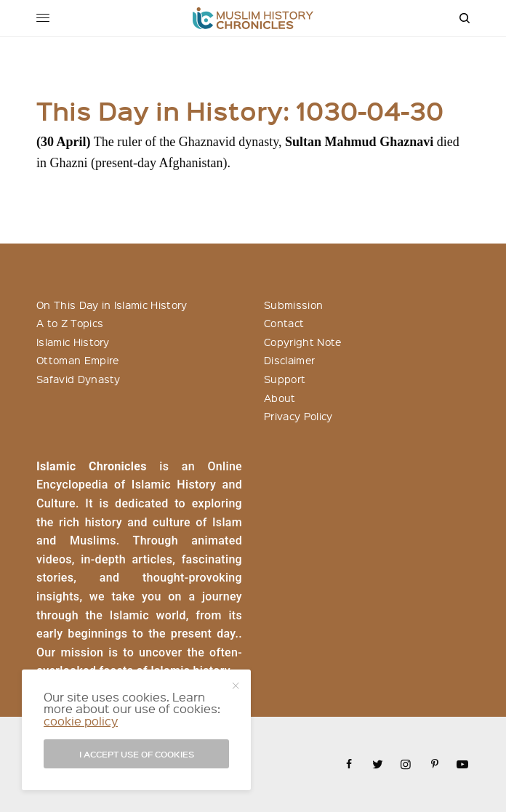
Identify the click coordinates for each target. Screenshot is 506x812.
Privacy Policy (298, 416)
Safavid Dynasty (79, 379)
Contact (284, 323)
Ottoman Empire (77, 360)
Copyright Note (302, 342)
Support (285, 379)
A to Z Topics (70, 323)
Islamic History (73, 342)
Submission (293, 305)
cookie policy (81, 721)
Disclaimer (289, 360)
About (280, 398)
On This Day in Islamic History (112, 305)
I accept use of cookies (137, 754)
